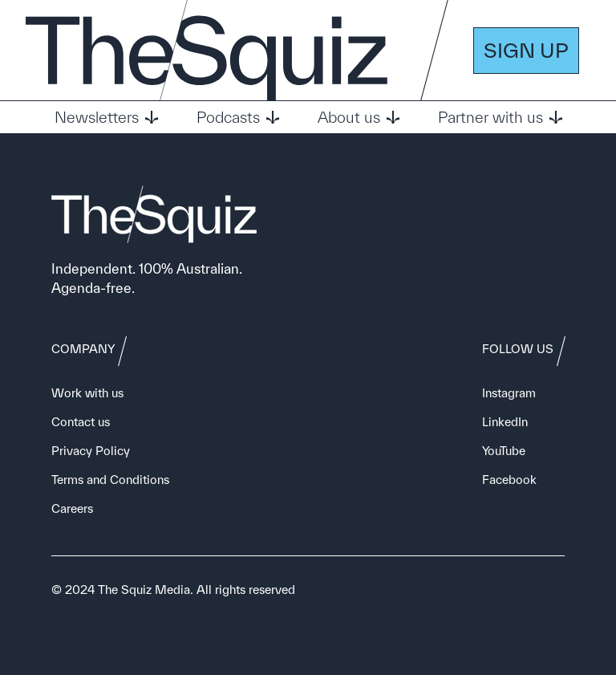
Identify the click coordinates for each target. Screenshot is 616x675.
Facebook (509, 480)
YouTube (504, 451)
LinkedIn (505, 422)
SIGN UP (526, 50)
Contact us (81, 422)
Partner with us (500, 117)
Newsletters (106, 117)
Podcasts (238, 117)
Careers (72, 508)
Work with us (87, 393)
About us (359, 117)
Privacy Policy (91, 451)
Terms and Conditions (110, 480)
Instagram (509, 393)
